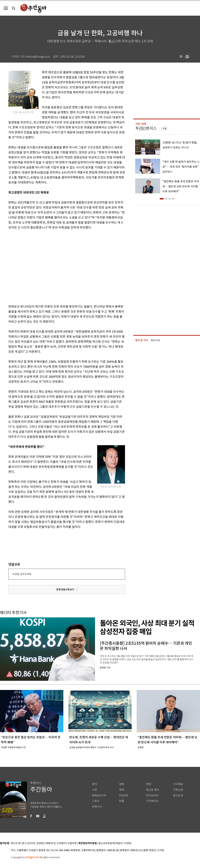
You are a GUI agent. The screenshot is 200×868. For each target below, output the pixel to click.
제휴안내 (50, 843)
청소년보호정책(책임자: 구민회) (115, 843)
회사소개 (16, 843)
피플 (121, 801)
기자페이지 (152, 801)
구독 (164, 129)
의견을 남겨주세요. (22, 574)
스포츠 (96, 801)
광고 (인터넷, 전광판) (33, 843)
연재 (148, 784)
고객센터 (61, 843)
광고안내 (178, 795)
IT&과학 (124, 795)
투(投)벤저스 (146, 128)
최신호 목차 (153, 790)
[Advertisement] (31, 266)
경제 (121, 784)
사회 (94, 790)
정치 (94, 784)
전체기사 (97, 807)
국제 (121, 790)
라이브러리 (152, 795)
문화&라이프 (99, 795)
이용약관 (72, 843)
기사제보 (178, 784)
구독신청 (178, 790)
